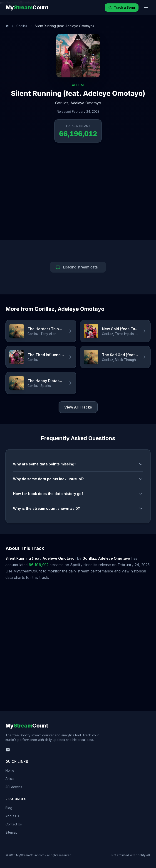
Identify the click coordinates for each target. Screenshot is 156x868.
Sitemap (11, 832)
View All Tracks (78, 407)
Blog (9, 808)
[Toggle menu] (146, 8)
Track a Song (122, 7)
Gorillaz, (62, 103)
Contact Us (14, 824)
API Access (14, 787)
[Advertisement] (43, 195)
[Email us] (8, 750)
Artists (10, 779)
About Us (12, 816)
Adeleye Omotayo (86, 103)
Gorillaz (22, 26)
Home (10, 770)
